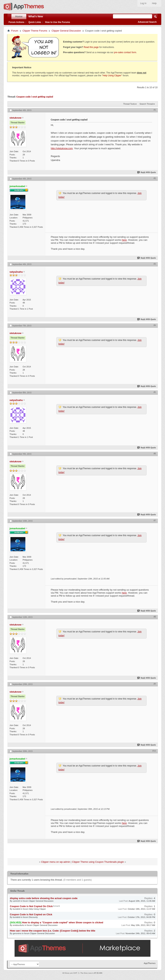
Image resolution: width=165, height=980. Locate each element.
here (124, 240)
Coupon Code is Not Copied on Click (31, 914)
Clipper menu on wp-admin (56, 862)
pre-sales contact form (125, 52)
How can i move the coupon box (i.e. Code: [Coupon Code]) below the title (53, 931)
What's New (36, 16)
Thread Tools (129, 104)
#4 (155, 325)
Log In (143, 3)
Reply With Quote (147, 172)
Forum (15, 31)
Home (19, 16)
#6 (155, 454)
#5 (155, 392)
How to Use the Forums (57, 22)
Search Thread (146, 104)
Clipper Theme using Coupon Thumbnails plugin (98, 862)
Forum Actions (16, 22)
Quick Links (35, 22)
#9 (155, 684)
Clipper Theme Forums (35, 31)
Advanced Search (147, 22)
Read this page (91, 47)
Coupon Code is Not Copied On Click (31, 906)
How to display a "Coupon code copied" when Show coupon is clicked (63, 922)
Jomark (56, 906)
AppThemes (150, 963)
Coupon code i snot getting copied (35, 97)
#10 (154, 751)
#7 (155, 520)
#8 (155, 617)
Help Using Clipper (112, 76)
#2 (155, 178)
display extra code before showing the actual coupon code (44, 898)
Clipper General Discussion (66, 31)
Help (154, 3)
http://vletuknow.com (62, 148)
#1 (155, 110)
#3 (155, 264)
